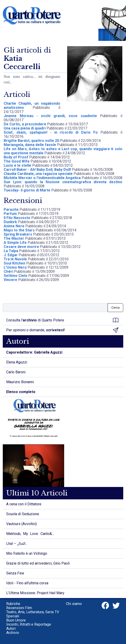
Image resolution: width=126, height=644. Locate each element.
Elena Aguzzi (17, 362)
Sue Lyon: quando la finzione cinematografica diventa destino (63, 182)
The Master (14, 238)
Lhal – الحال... (17, 544)
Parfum (11, 214)
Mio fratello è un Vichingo (27, 553)
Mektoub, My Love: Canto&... (30, 534)
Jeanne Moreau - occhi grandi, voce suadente (52, 116)
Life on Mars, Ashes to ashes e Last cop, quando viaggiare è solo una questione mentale (63, 151)
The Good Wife (17, 161)
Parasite (11, 210)
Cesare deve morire (21, 247)
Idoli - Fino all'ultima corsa (27, 583)
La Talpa (11, 251)
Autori (11, 629)
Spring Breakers (18, 234)
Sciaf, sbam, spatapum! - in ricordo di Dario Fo (52, 132)
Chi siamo (74, 604)
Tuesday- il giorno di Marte (27, 190)
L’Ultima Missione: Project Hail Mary (35, 593)
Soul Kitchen (14, 263)
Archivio (13, 633)
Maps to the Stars (19, 230)
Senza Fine (15, 573)
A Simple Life (15, 243)
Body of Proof (16, 157)
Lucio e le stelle (17, 165)
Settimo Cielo (16, 276)
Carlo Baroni (16, 372)
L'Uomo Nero (15, 267)
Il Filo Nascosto (17, 218)
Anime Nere (14, 226)
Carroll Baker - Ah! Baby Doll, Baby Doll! (37, 170)
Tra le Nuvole (15, 259)
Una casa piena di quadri (25, 128)
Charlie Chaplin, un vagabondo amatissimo (32, 105)
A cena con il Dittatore (24, 504)
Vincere (10, 280)
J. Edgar (11, 255)
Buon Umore (16, 620)
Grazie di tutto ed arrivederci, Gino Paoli (38, 563)
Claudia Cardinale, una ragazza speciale (38, 174)
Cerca (115, 308)
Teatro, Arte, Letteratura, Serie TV (33, 612)
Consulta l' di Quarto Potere (62, 320)
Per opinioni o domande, (62, 330)
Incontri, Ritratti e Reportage (29, 624)
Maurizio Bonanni (20, 382)
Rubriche (13, 604)
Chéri (8, 271)
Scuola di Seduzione (23, 514)
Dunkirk (10, 222)
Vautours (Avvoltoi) (21, 524)
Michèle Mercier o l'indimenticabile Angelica (42, 178)
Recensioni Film (19, 608)
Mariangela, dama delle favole (30, 145)
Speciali (13, 616)
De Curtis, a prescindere (25, 124)
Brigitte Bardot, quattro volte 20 (32, 141)
